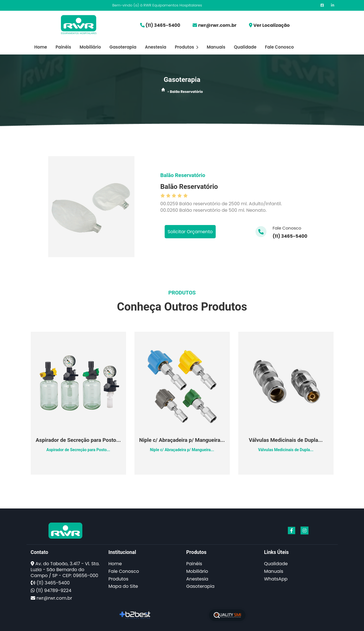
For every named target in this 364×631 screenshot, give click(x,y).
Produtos (187, 47)
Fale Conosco (279, 47)
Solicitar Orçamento (190, 232)
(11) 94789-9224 (54, 590)
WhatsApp (276, 579)
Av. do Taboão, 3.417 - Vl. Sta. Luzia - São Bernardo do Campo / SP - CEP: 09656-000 (65, 570)
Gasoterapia (123, 47)
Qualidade (245, 47)
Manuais (216, 47)
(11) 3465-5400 (163, 25)
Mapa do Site (123, 586)
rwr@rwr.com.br (217, 25)
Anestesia (156, 47)
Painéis (63, 47)
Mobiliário (90, 47)
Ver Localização (271, 25)
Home (41, 47)
